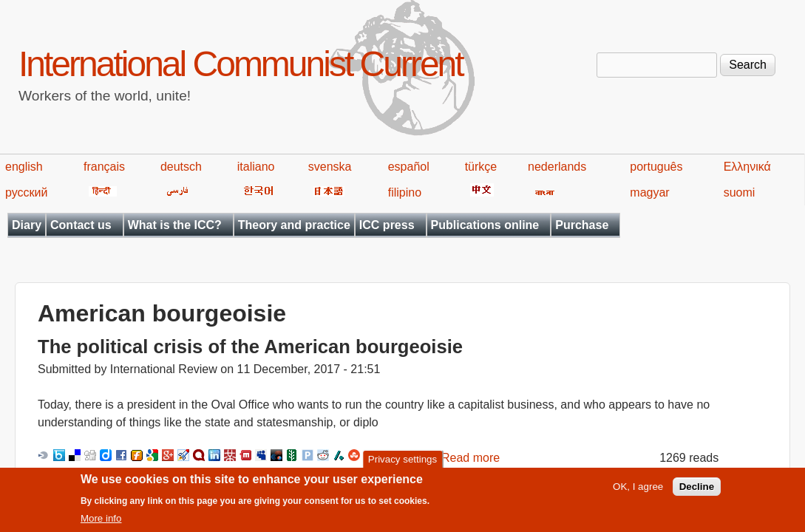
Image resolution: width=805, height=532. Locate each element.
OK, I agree (638, 490)
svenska (330, 167)
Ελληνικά (747, 167)
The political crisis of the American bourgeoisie (250, 347)
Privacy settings (402, 462)
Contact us (81, 225)
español (409, 167)
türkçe (481, 167)
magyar (649, 192)
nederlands (557, 167)
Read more (471, 458)
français (104, 167)
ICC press (387, 225)
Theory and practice (294, 225)
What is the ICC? (175, 225)
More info (101, 521)
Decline (697, 490)
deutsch (181, 167)
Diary (27, 225)
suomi (740, 192)
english (24, 167)
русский (26, 192)
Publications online (485, 225)
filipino (405, 192)
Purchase (582, 225)
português (656, 167)
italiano (256, 167)
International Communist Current (241, 64)
